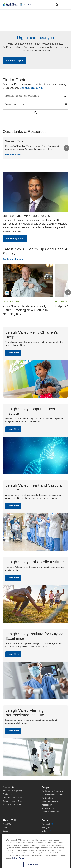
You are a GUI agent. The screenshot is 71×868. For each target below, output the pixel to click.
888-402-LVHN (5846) (12, 791)
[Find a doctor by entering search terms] (35, 96)
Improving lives (15, 239)
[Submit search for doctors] (35, 113)
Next (67, 148)
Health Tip (61, 302)
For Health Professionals (52, 794)
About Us (7, 824)
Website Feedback (50, 801)
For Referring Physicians (52, 791)
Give (5, 827)
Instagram (47, 828)
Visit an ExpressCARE (32, 88)
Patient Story (11, 302)
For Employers (48, 798)
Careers (6, 831)
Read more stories (12, 259)
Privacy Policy (48, 808)
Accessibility (47, 805)
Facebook (47, 824)
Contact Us (7, 794)
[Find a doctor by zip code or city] (35, 104)
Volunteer (7, 834)
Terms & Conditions (50, 812)
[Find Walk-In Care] (35, 148)
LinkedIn (47, 831)
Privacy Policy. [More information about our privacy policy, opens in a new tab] (18, 866)
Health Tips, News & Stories (15, 838)
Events (6, 841)
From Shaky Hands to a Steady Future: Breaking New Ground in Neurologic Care (25, 310)
